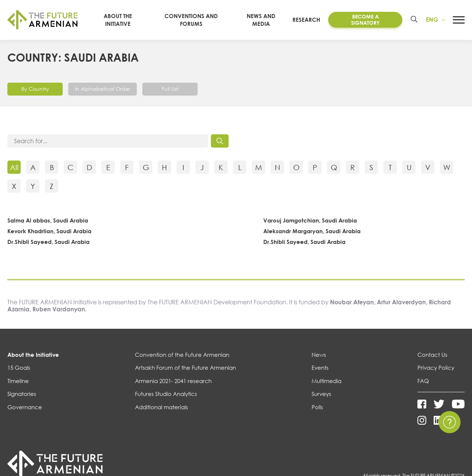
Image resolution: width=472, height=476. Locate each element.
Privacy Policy (436, 368)
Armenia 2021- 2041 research (173, 381)
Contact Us (432, 355)
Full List (170, 89)
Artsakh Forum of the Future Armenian (185, 368)
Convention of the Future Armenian (182, 355)
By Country (35, 89)
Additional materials (162, 407)
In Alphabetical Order (103, 89)
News (319, 355)
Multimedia (327, 381)
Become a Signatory (365, 20)
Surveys (321, 394)
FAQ (423, 381)
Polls (317, 407)
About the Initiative (33, 355)
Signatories (22, 394)
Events (320, 368)
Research (306, 20)
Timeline (18, 381)
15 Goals (19, 368)
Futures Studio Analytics (166, 394)
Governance (25, 407)
